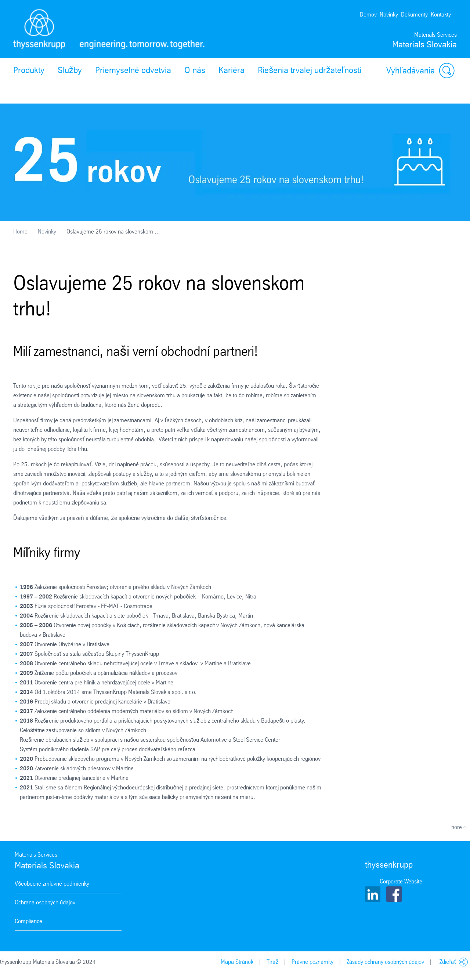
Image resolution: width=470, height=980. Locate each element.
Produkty (29, 70)
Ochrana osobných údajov (45, 902)
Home (20, 232)
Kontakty (441, 15)
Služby (70, 70)
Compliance (28, 921)
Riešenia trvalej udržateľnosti (310, 70)
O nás (195, 70)
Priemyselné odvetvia (133, 70)
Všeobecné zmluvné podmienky (52, 884)
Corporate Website (401, 881)
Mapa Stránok (237, 962)
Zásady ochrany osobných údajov (385, 962)
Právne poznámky (312, 962)
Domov (368, 15)
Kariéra (232, 70)
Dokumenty (414, 15)
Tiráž (272, 962)
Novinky (389, 15)
